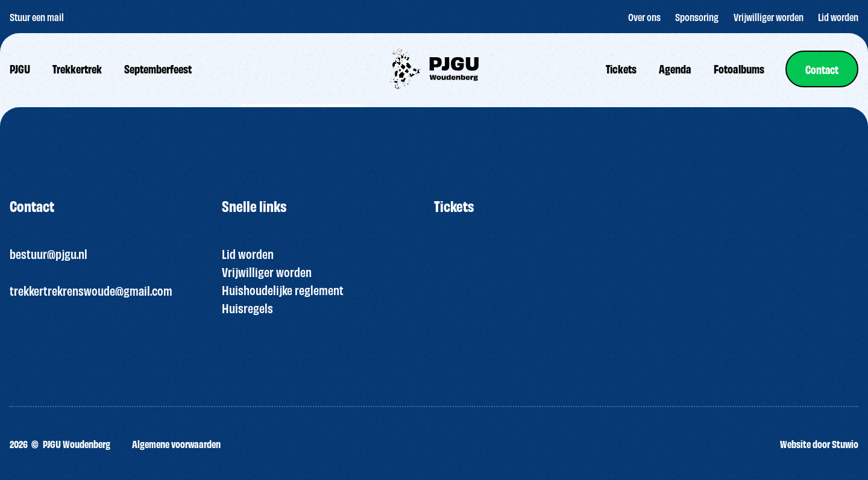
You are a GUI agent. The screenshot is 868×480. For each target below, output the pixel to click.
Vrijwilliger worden (267, 272)
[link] (822, 69)
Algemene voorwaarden (176, 444)
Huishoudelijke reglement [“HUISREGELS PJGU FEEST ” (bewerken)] (283, 290)
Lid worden (248, 254)
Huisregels (247, 308)
